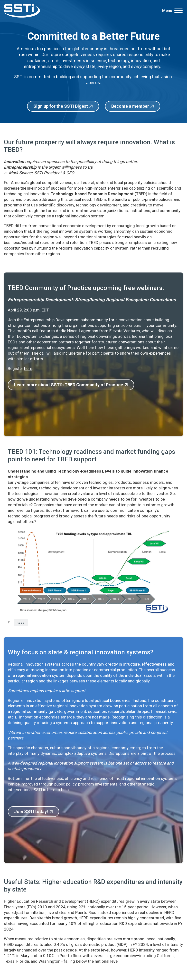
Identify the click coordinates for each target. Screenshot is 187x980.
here (28, 369)
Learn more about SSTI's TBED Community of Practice (69, 385)
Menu (167, 11)
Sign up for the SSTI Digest (61, 106)
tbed (21, 623)
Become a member (130, 106)
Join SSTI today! (31, 811)
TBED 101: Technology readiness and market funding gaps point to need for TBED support (91, 455)
